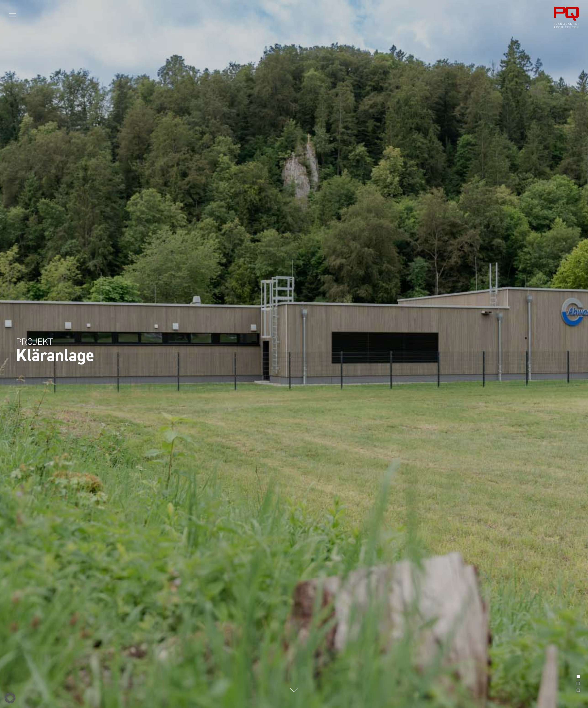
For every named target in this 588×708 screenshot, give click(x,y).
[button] (10, 698)
